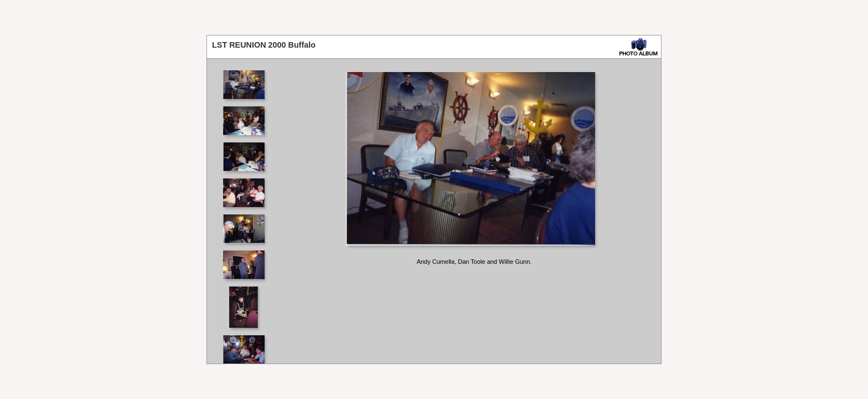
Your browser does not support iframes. (247, 211)
